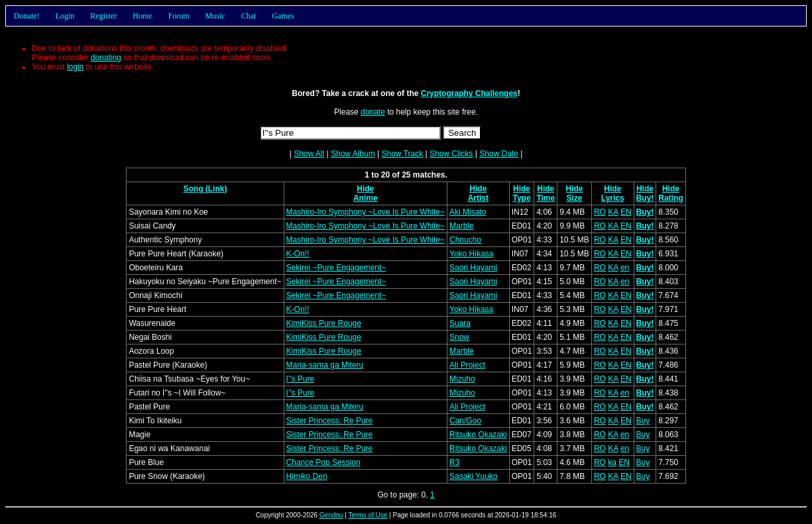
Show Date (499, 154)
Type (521, 198)
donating (106, 58)
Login (65, 16)
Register (103, 16)
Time (546, 198)
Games (283, 16)
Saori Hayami (473, 268)
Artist (478, 198)
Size (575, 198)
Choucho (465, 240)
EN (626, 212)
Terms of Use (368, 515)
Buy (643, 421)
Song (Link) (205, 189)
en (625, 268)
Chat (249, 16)
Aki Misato (468, 212)
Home (142, 16)
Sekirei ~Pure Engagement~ (336, 268)
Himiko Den (307, 476)
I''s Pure (301, 379)
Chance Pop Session (323, 462)
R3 (454, 462)
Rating (670, 198)
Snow (459, 337)
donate (373, 112)
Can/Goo (465, 421)
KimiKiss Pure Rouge (324, 323)
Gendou (331, 515)
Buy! (645, 198)
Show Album (353, 154)
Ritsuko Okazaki (478, 435)
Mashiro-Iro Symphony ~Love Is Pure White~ (366, 212)
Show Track (402, 154)
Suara (460, 323)
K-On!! (298, 254)
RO (600, 212)
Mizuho (462, 379)
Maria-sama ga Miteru (325, 365)
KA (613, 212)
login (75, 67)
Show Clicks (451, 154)
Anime (366, 198)
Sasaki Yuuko (474, 476)
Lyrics (613, 198)
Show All (309, 154)
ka (612, 462)
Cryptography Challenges (469, 93)
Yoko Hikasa (471, 254)
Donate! (27, 16)
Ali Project (467, 365)
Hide (365, 189)
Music (215, 16)
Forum (179, 16)
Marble (462, 226)
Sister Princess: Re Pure (330, 421)
